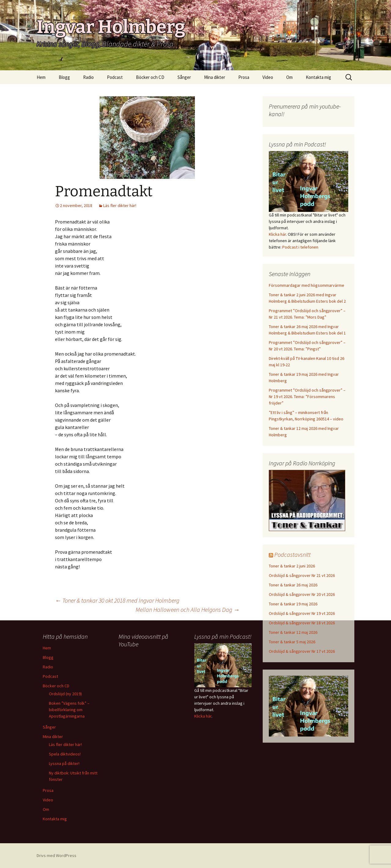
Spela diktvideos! (65, 754)
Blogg (64, 77)
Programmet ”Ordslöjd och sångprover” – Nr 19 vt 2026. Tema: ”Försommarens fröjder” (307, 397)
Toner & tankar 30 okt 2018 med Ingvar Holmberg (117, 600)
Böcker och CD (150, 77)
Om (289, 77)
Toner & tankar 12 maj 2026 (293, 632)
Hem (41, 77)
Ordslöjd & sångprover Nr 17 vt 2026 (302, 651)
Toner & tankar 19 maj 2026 (293, 604)
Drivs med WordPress (57, 855)
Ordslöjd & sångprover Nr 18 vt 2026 (302, 623)
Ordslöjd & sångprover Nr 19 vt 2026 (302, 613)
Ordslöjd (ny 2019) (65, 694)
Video (268, 77)
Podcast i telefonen (300, 247)
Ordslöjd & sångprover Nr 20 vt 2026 (302, 594)
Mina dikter (215, 77)
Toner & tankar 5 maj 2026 (292, 642)
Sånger (184, 77)
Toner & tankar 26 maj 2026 (293, 585)
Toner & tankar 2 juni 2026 (292, 566)
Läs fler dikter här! (120, 205)
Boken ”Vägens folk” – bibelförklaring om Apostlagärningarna (69, 710)
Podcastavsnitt (292, 554)
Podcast (115, 77)
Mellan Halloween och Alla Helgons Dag (188, 609)
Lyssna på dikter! (64, 763)
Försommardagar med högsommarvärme (307, 285)
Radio (88, 77)
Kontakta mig (318, 77)
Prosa (244, 77)
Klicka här (277, 234)
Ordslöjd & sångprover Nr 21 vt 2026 (302, 575)
